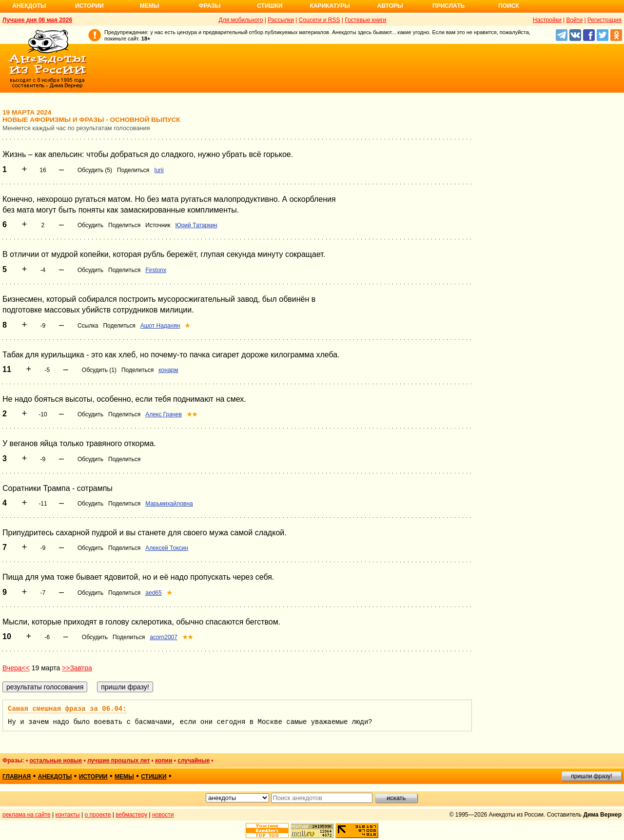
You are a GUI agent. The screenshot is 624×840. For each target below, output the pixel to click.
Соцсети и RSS (320, 20)
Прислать (448, 6)
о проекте (98, 815)
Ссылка (88, 326)
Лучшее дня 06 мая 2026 (37, 20)
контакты (68, 815)
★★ (192, 414)
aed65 (153, 593)
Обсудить (90, 225)
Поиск (509, 6)
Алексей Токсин (167, 548)
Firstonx (156, 270)
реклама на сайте (27, 815)
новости (163, 815)
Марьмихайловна (169, 504)
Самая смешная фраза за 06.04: (67, 709)
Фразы (209, 6)
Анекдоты (29, 6)
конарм (168, 370)
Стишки (270, 6)
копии (164, 761)
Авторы (390, 6)
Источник (158, 225)
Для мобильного (241, 20)
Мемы (150, 6)
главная (17, 777)
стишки (154, 777)
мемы (124, 777)
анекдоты (55, 777)
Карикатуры (330, 6)
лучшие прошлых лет (118, 761)
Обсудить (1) (99, 370)
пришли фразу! (591, 776)
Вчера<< (16, 668)
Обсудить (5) (95, 170)
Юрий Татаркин (196, 225)
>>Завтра (77, 668)
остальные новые (56, 761)
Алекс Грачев (164, 414)
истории (93, 777)
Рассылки (281, 20)
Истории (89, 6)
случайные (194, 761)
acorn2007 (164, 637)
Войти (574, 20)
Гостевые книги (365, 20)
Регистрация (604, 20)
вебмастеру (131, 815)
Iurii (159, 170)
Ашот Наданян (160, 326)
